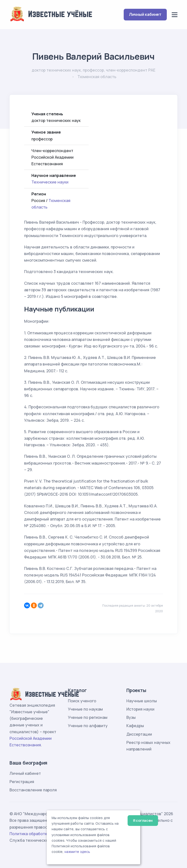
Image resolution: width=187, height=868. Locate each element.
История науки (140, 709)
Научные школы (142, 701)
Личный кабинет (145, 14)
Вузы (131, 717)
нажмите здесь (77, 852)
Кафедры (135, 726)
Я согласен (143, 820)
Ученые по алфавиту (88, 726)
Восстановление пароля (33, 790)
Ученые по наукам (85, 709)
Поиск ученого (82, 701)
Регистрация (22, 782)
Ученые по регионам (88, 717)
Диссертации (139, 734)
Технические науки (50, 182)
